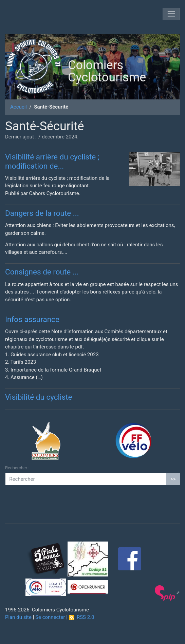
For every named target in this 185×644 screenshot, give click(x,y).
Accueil (18, 107)
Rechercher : (17, 468)
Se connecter (50, 617)
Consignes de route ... (42, 272)
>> (173, 479)
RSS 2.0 (82, 617)
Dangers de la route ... (42, 213)
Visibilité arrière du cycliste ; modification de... (52, 161)
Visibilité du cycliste (39, 397)
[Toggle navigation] (171, 14)
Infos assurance (32, 319)
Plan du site (18, 617)
